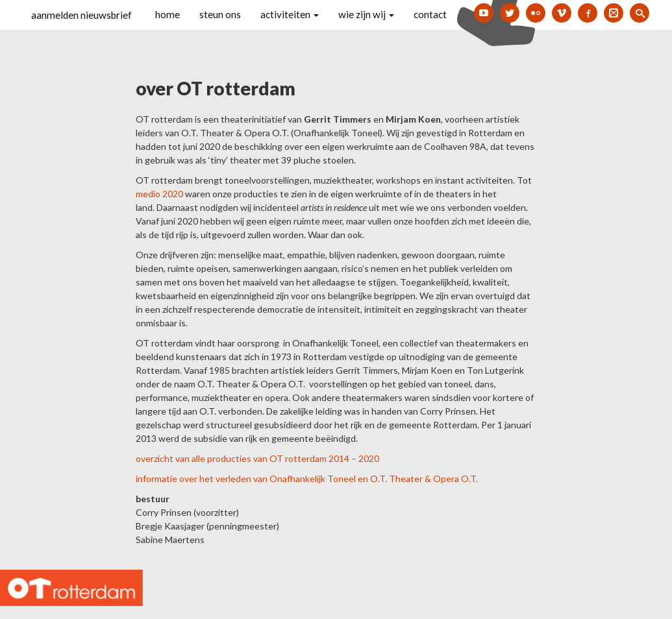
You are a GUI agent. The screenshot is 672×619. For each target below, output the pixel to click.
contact (430, 14)
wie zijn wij (366, 14)
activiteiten (290, 14)
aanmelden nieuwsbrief (81, 15)
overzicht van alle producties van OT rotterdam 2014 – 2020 (257, 458)
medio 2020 (159, 194)
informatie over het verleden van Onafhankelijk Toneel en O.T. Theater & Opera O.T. (307, 479)
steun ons (220, 14)
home (168, 14)
